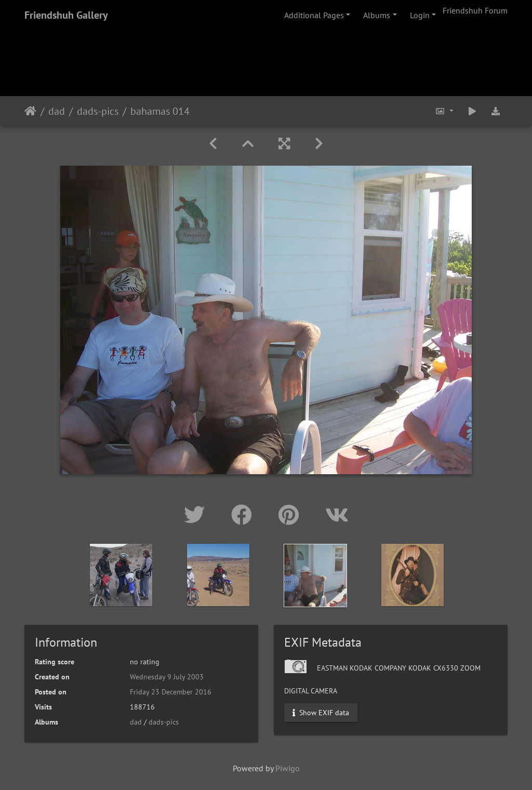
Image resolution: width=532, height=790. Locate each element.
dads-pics (98, 111)
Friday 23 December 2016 (171, 692)
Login (420, 15)
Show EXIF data (321, 713)
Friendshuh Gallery (66, 15)
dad (57, 111)
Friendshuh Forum (475, 10)
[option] (121, 575)
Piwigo (288, 768)
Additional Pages (314, 15)
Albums (377, 15)
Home (30, 111)
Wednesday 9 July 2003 (167, 677)
